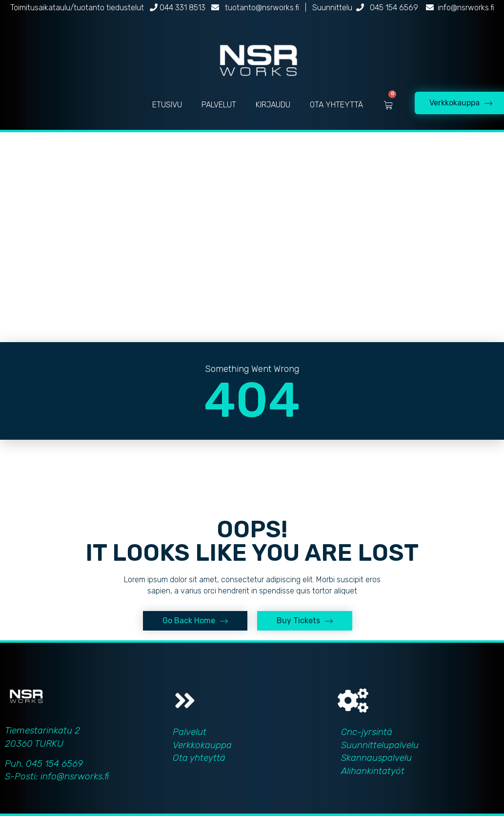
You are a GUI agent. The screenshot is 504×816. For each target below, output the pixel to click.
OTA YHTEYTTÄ (336, 105)
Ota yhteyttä (199, 758)
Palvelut (190, 732)
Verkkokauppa (202, 745)
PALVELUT (219, 105)
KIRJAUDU (273, 105)
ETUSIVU (167, 105)
